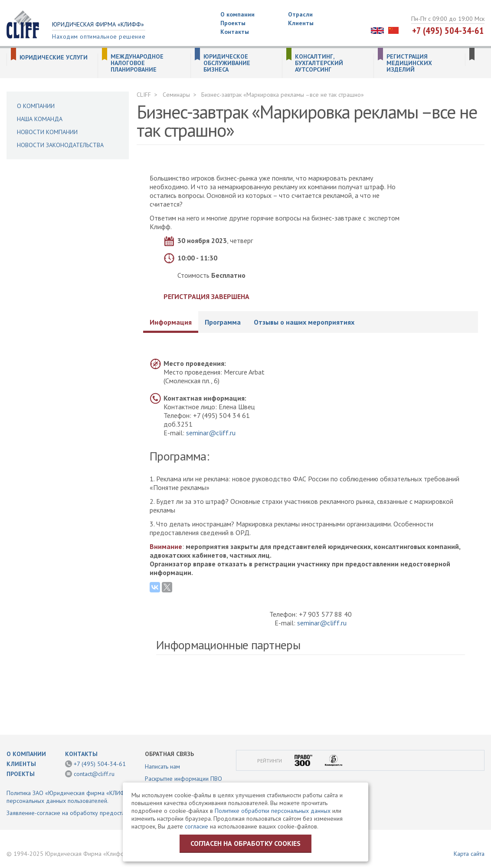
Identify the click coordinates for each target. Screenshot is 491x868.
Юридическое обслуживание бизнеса (227, 63)
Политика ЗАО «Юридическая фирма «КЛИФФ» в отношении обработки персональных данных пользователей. (103, 797)
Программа (223, 322)
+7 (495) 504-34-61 (448, 30)
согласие (196, 826)
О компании (237, 14)
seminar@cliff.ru (211, 433)
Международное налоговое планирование (137, 63)
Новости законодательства (60, 145)
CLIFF (144, 95)
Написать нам (162, 766)
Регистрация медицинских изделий (409, 63)
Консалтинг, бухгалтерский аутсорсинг (319, 63)
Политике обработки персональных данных (273, 811)
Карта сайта (469, 854)
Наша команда (40, 119)
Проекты (233, 23)
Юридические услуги (54, 58)
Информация (171, 322)
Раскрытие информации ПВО (183, 779)
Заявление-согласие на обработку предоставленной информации (95, 813)
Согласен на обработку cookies (245, 843)
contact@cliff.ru (94, 774)
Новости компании (47, 132)
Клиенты (301, 23)
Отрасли (300, 14)
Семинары (176, 95)
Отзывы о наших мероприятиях (304, 322)
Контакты (235, 32)
